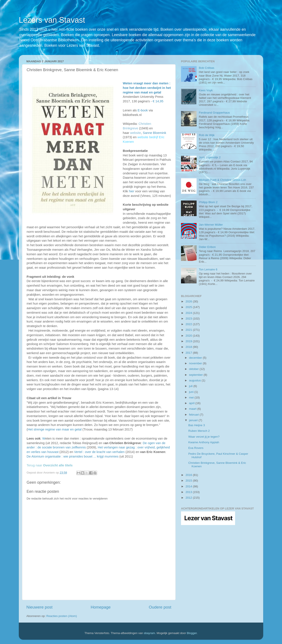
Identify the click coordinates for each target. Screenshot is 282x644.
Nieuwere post (39, 607)
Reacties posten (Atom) (62, 616)
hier (132, 191)
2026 (189, 301)
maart (193, 409)
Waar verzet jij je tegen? (204, 437)
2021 (189, 330)
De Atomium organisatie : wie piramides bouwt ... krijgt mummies (73, 456)
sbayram (149, 633)
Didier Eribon (207, 247)
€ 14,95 (158, 101)
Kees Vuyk (206, 90)
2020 (189, 336)
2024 (189, 313)
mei (192, 397)
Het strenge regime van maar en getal (55, 429)
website (136, 133)
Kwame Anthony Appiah (204, 442)
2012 (189, 498)
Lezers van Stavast (52, 20)
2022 (189, 324)
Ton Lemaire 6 (208, 269)
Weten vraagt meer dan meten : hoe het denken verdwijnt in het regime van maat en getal (147, 88)
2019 (189, 341)
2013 (189, 492)
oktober (194, 369)
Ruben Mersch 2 (199, 431)
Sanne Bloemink (154, 133)
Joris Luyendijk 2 (210, 157)
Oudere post (160, 607)
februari (194, 415)
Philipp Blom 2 (208, 202)
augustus (195, 380)
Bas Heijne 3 (197, 425)
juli (191, 386)
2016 (189, 475)
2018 (189, 347)
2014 (189, 486)
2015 (189, 481)
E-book (143, 110)
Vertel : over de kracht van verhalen (99, 452)
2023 (189, 319)
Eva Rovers (196, 448)
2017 (189, 353)
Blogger (192, 633)
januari (194, 420)
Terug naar (50, 465)
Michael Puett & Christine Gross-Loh (222, 180)
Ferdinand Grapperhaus (214, 113)
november (196, 363)
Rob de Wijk (207, 135)
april (192, 403)
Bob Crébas (206, 68)
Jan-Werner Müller (211, 225)
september (196, 375)
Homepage (101, 607)
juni (192, 392)
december (196, 358)
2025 (189, 307)
